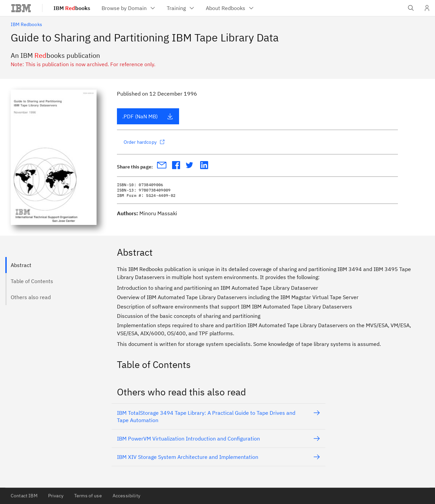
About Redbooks (230, 8)
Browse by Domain (129, 8)
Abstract (21, 265)
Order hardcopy (144, 142)
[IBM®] (21, 8)
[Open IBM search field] (411, 8)
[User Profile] (427, 8)
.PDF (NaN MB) (148, 116)
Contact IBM (24, 496)
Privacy (56, 496)
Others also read (31, 297)
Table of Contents (32, 281)
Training (181, 8)
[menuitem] (129, 8)
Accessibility (126, 496)
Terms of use (88, 496)
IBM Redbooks (26, 24)
